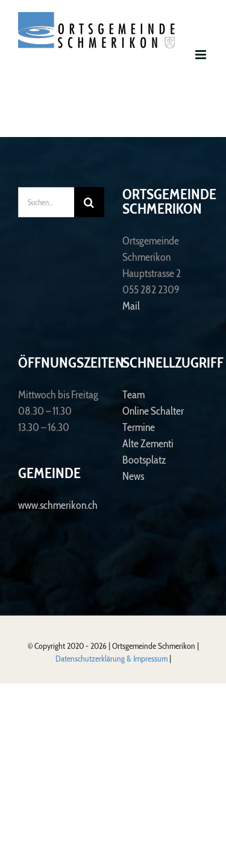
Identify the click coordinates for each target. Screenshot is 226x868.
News (133, 476)
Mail (131, 306)
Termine (139, 427)
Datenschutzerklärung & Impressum (112, 659)
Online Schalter (153, 411)
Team (133, 395)
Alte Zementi (148, 444)
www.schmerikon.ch (58, 505)
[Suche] (89, 202)
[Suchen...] (46, 202)
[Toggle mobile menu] (202, 55)
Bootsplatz (144, 460)
